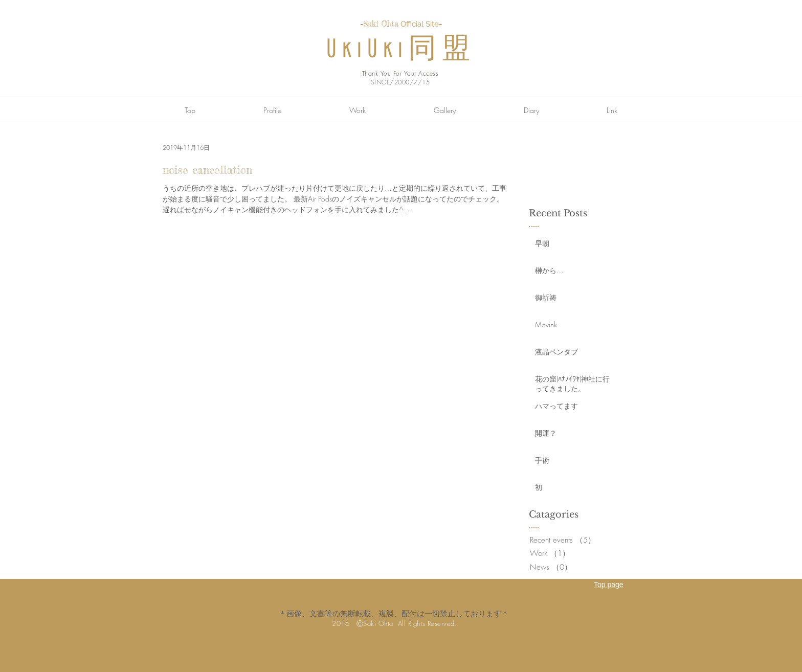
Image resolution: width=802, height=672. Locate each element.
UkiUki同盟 (401, 50)
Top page (609, 585)
